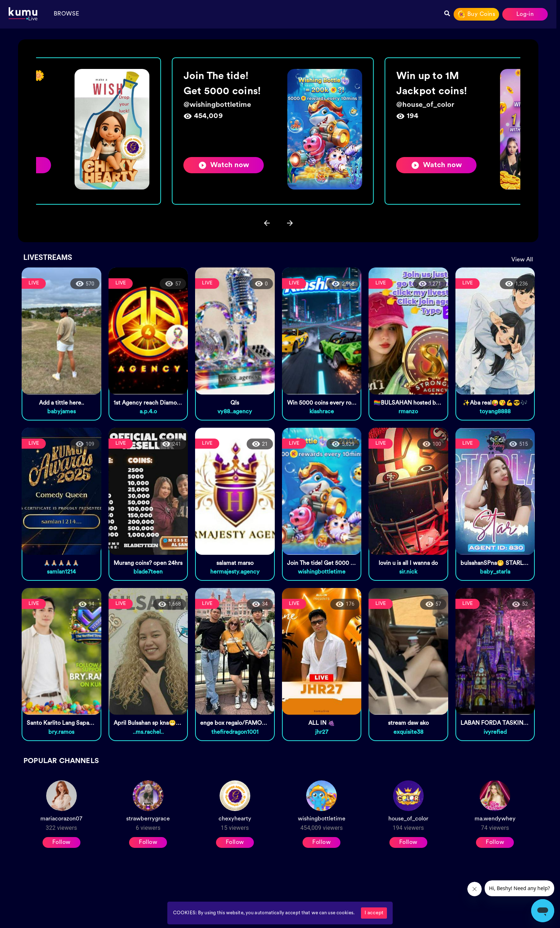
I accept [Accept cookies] (374, 913)
